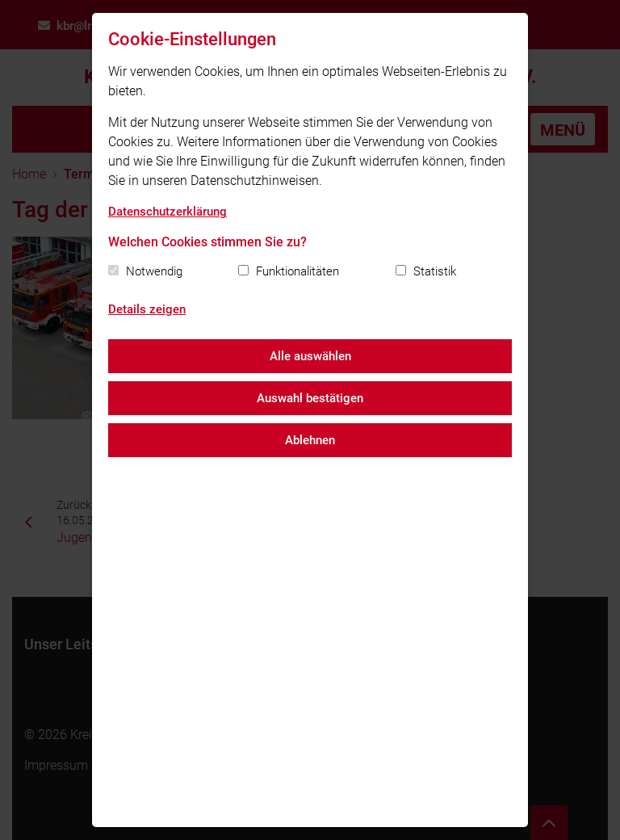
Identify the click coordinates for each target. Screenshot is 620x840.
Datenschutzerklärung (168, 212)
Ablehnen (310, 440)
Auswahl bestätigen (310, 398)
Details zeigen (147, 309)
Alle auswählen (310, 356)
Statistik (435, 271)
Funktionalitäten (297, 271)
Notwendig (154, 271)
